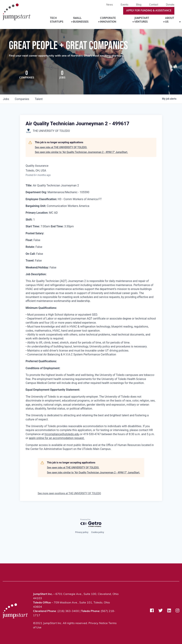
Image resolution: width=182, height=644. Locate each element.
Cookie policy (98, 532)
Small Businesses (81, 20)
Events (125, 5)
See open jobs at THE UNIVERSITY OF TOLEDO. (61, 148)
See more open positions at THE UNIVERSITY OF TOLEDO (69, 494)
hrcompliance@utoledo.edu (62, 435)
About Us (170, 20)
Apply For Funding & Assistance (149, 11)
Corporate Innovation (108, 20)
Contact (154, 5)
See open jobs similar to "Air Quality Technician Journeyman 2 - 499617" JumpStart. (81, 152)
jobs (6, 99)
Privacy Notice (98, 623)
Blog (139, 5)
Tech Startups (57, 20)
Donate (170, 5)
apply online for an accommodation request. (57, 438)
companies (22, 99)
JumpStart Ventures (142, 20)
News (110, 5)
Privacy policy (82, 532)
